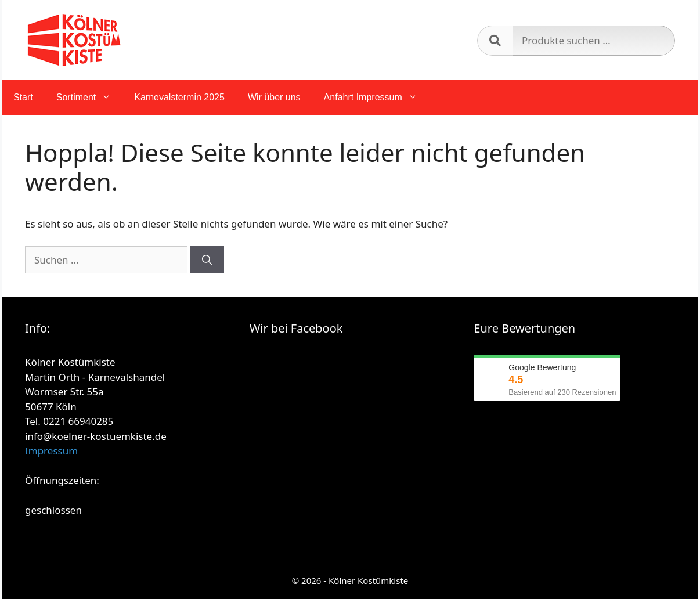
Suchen (495, 41)
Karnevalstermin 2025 (179, 97)
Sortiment (89, 98)
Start (23, 97)
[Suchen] (207, 260)
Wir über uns (274, 97)
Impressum (51, 451)
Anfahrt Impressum (376, 98)
